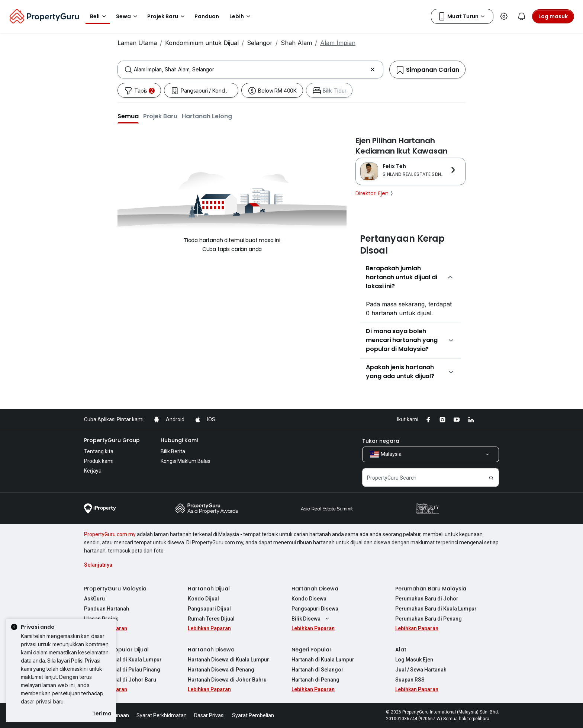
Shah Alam (296, 43)
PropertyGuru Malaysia (115, 589)
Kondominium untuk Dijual (202, 43)
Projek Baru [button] (167, 16)
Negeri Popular (312, 650)
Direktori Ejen (375, 193)
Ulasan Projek (101, 619)
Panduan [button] (207, 16)
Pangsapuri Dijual (209, 609)
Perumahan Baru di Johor (427, 599)
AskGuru (94, 599)
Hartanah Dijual (209, 589)
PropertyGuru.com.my (110, 534)
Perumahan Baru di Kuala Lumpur (436, 609)
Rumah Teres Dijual (211, 619)
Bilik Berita (173, 451)
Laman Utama (137, 43)
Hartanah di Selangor (318, 670)
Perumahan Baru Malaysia (431, 589)
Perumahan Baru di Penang (429, 619)
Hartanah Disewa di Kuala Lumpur (228, 660)
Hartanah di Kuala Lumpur (323, 660)
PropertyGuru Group (112, 440)
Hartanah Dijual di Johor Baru (120, 680)
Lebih (241, 16)
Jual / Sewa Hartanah (421, 670)
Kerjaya (93, 471)
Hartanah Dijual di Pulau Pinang (122, 670)
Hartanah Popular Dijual (116, 650)
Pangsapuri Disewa (315, 609)
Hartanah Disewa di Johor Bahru (227, 680)
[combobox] (250, 70)
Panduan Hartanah (107, 609)
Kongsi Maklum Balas (186, 461)
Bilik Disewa (311, 619)
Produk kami (99, 461)
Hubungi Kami (179, 440)
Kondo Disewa (309, 599)
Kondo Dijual (203, 599)
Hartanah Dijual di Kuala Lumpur (123, 660)
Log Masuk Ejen (414, 660)
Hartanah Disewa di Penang (221, 670)
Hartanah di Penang (315, 680)
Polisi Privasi (86, 661)
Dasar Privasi (209, 715)
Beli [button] (99, 16)
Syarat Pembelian (253, 715)
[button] (128, 116)
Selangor (260, 43)
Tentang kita (99, 451)
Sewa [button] (128, 16)
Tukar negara (381, 441)
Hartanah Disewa (315, 589)
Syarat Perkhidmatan (162, 715)
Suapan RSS (410, 680)
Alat (401, 650)
